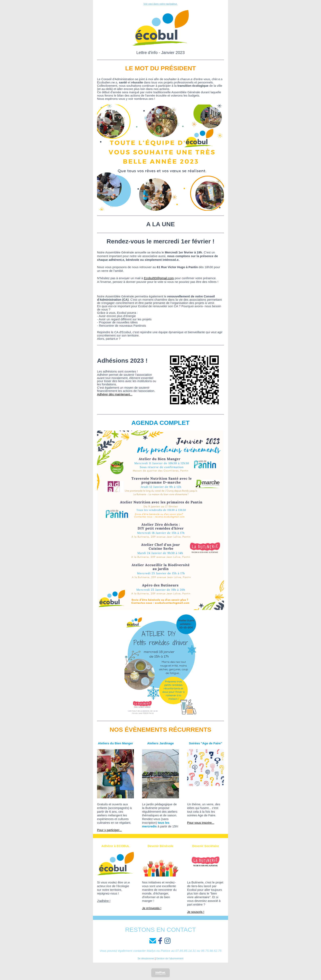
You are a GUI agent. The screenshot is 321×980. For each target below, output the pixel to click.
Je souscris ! (196, 912)
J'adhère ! (104, 901)
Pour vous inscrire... (201, 823)
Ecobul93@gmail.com (159, 278)
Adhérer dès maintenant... (115, 394)
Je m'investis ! (152, 908)
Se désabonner (146, 959)
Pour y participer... (109, 830)
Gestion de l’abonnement (170, 959)
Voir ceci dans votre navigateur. (161, 4)
